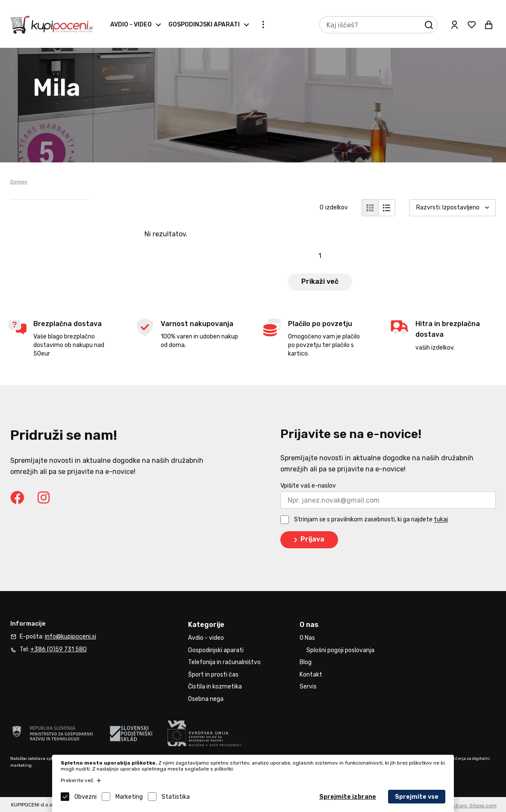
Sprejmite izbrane (348, 797)
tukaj (441, 520)
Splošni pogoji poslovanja (340, 650)
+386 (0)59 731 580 (59, 649)
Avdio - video (131, 25)
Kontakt (311, 675)
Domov (19, 182)
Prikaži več (320, 281)
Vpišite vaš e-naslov (308, 486)
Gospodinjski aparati (204, 25)
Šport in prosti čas (213, 675)
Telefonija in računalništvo (224, 662)
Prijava (307, 540)
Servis (308, 687)
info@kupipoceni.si (71, 637)
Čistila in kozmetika (215, 687)
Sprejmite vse (417, 797)
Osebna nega (206, 699)
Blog (306, 662)
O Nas (307, 638)
